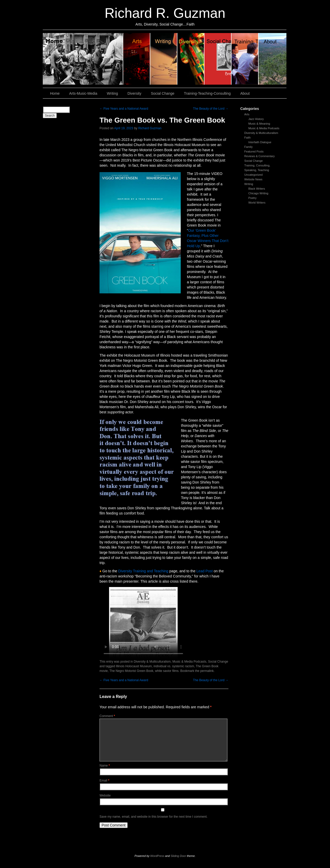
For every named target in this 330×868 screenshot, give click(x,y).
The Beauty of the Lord (211, 109)
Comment (107, 716)
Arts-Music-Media (83, 93)
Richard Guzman (150, 128)
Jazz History (256, 119)
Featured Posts (254, 151)
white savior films (167, 671)
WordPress (157, 856)
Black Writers (257, 189)
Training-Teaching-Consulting (207, 93)
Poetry (252, 198)
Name (105, 766)
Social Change (218, 59)
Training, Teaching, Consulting (245, 59)
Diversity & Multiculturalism (261, 133)
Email (104, 781)
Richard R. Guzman (165, 13)
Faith (247, 138)
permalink (207, 671)
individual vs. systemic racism (174, 666)
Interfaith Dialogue (260, 142)
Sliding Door (178, 856)
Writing (164, 59)
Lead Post (205, 571)
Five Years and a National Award (124, 109)
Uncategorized (254, 175)
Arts (247, 114)
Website (105, 795)
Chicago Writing (258, 193)
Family (249, 147)
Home (83, 59)
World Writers (257, 203)
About (273, 59)
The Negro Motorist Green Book (131, 671)
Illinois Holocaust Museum (134, 666)
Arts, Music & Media (137, 59)
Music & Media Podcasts (264, 128)
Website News (253, 179)
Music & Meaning (259, 124)
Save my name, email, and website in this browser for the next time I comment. (154, 817)
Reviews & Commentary (260, 156)
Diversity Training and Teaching (143, 571)
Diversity (191, 59)
